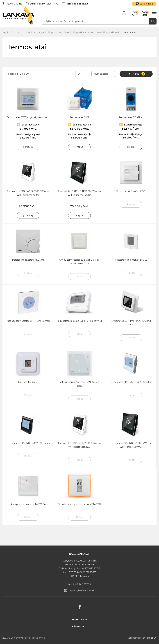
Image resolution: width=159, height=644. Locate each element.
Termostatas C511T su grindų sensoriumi (28, 117)
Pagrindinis (8, 32)
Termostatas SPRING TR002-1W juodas (28, 443)
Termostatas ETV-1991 (131, 117)
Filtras (139, 74)
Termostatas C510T (28, 382)
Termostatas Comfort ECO (131, 191)
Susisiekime (146, 4)
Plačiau (131, 204)
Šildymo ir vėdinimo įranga (31, 32)
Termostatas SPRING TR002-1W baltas (131, 382)
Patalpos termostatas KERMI (28, 260)
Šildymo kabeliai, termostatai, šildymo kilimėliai (96, 32)
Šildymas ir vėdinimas (58, 32)
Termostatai (129, 32)
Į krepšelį (28, 147)
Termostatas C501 (79, 117)
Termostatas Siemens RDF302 (131, 260)
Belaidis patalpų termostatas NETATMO (79, 504)
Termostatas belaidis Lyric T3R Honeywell (79, 321)
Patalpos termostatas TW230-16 (28, 504)
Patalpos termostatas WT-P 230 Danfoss (28, 321)
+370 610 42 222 (12, 4)
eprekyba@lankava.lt (75, 4)
